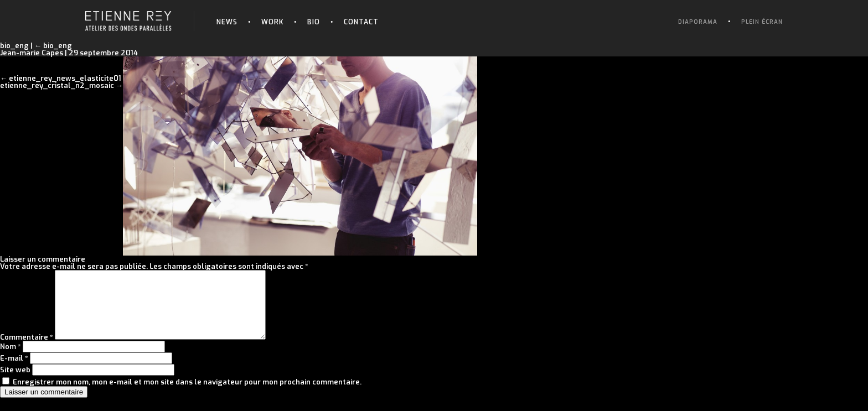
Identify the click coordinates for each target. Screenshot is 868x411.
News (227, 22)
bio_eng (53, 46)
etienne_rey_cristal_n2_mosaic (57, 85)
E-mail (14, 371)
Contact (361, 22)
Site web (15, 383)
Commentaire (27, 350)
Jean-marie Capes (32, 53)
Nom (11, 360)
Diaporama (698, 22)
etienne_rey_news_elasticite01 (65, 78)
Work (272, 22)
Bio (314, 22)
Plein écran (762, 22)
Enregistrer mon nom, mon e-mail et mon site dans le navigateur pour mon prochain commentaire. (187, 395)
